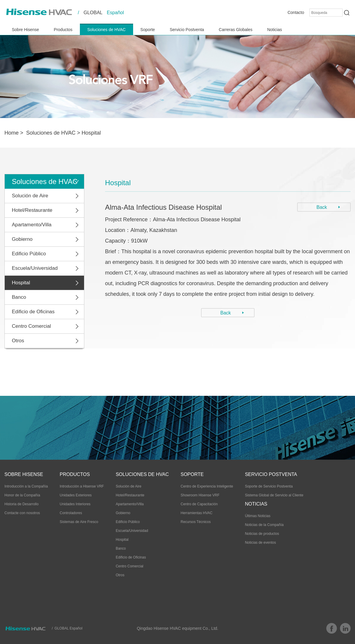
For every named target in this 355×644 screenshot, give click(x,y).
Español (115, 13)
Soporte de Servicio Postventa (269, 486)
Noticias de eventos (260, 543)
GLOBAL (93, 13)
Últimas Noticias (258, 516)
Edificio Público (29, 254)
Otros (18, 341)
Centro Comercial (31, 326)
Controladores (71, 513)
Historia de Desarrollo (21, 504)
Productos (63, 30)
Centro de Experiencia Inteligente (207, 486)
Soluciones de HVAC (106, 30)
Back (322, 207)
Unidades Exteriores (76, 495)
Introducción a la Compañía (26, 486)
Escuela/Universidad (35, 268)
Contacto (296, 12)
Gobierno (22, 239)
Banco (19, 297)
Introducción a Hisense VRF (82, 486)
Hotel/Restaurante (32, 210)
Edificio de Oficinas (33, 312)
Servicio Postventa (187, 30)
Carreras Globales (236, 30)
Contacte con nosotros (22, 513)
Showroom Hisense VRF (200, 495)
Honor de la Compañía (22, 495)
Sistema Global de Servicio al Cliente (274, 495)
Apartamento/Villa (32, 225)
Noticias (275, 30)
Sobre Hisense (25, 30)
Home (12, 133)
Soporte (148, 30)
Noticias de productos (262, 534)
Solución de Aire (30, 196)
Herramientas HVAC (196, 513)
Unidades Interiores (75, 504)
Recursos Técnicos (196, 522)
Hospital (91, 133)
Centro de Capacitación (199, 504)
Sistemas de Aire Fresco (79, 522)
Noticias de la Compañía (264, 525)
